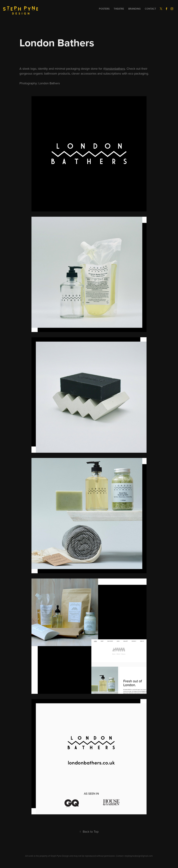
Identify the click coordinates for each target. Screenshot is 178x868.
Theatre (119, 9)
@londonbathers (114, 69)
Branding (134, 9)
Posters (104, 9)
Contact (150, 9)
